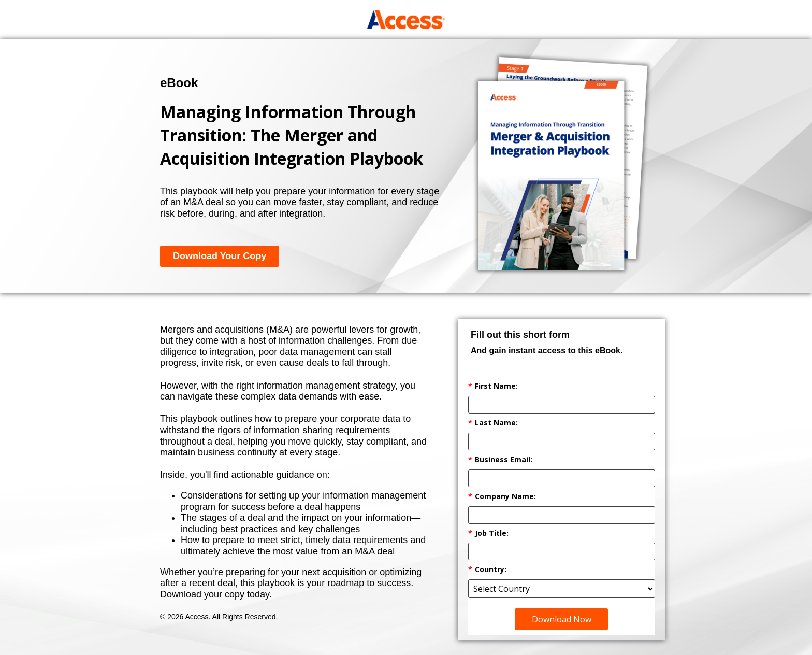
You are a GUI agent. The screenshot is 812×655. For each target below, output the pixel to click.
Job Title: (488, 533)
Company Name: (502, 497)
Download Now (562, 619)
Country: (487, 570)
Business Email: (500, 460)
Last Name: (493, 423)
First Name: (493, 386)
